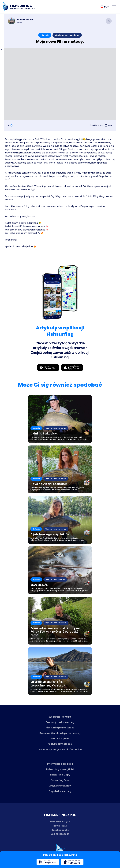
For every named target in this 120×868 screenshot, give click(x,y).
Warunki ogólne (60, 738)
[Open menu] (114, 7)
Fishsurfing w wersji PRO (60, 769)
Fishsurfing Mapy (60, 775)
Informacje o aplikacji (60, 764)
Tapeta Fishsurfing (60, 791)
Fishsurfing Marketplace (60, 728)
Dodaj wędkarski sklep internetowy (60, 733)
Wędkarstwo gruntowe (67, 35)
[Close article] (109, 21)
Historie (45, 35)
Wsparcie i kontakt (60, 717)
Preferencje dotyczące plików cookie (60, 749)
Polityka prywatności (60, 744)
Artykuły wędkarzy (60, 786)
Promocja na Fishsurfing (60, 722)
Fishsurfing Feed (60, 780)
